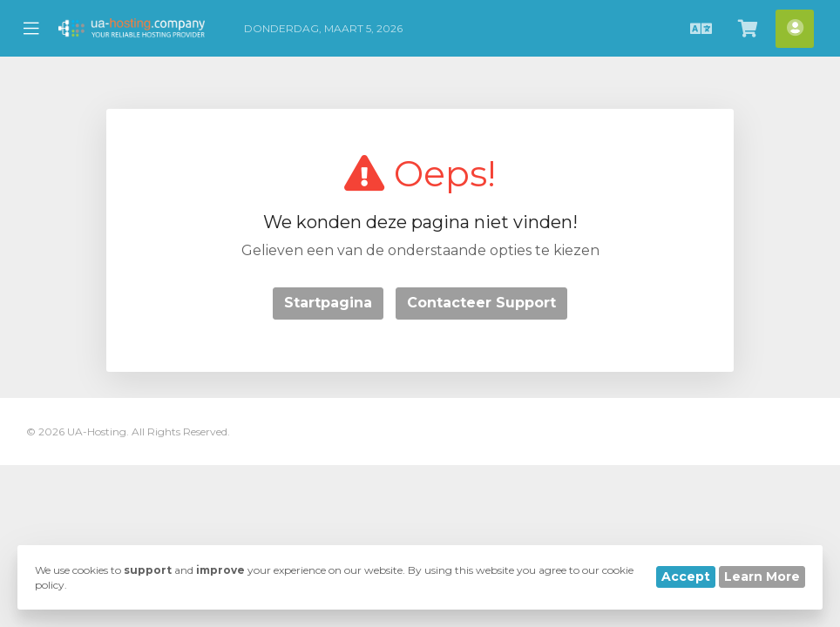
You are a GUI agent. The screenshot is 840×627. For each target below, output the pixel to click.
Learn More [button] (762, 576)
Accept (686, 576)
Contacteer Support (481, 303)
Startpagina (328, 303)
